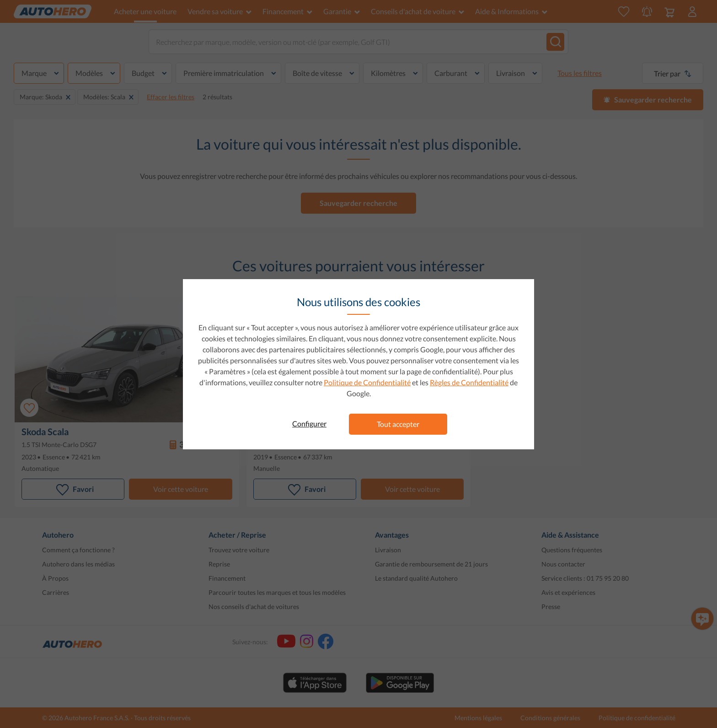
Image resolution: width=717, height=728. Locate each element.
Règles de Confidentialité (469, 382)
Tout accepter (398, 424)
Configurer (309, 423)
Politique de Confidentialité (367, 382)
